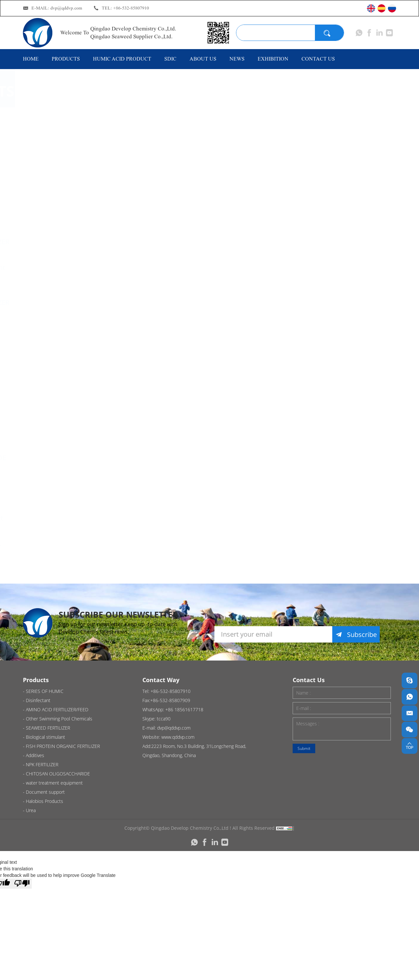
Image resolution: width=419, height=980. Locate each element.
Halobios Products (67, 544)
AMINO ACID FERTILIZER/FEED (64, 177)
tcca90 (164, 719)
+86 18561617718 (184, 709)
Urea (47, 570)
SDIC (170, 59)
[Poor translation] (22, 884)
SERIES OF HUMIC (66, 121)
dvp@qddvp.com (66, 8)
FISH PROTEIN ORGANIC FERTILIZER (71, 298)
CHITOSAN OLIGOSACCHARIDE (70, 454)
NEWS (237, 59)
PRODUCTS (66, 59)
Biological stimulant (69, 268)
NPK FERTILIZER (63, 423)
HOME (31, 59)
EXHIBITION (273, 59)
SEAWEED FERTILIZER (71, 242)
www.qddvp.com (178, 737)
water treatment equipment (64, 488)
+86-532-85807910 (131, 8)
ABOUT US (203, 59)
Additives (53, 398)
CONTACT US (318, 59)
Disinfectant (58, 147)
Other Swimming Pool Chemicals (65, 212)
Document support (68, 518)
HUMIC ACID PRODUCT (122, 59)
